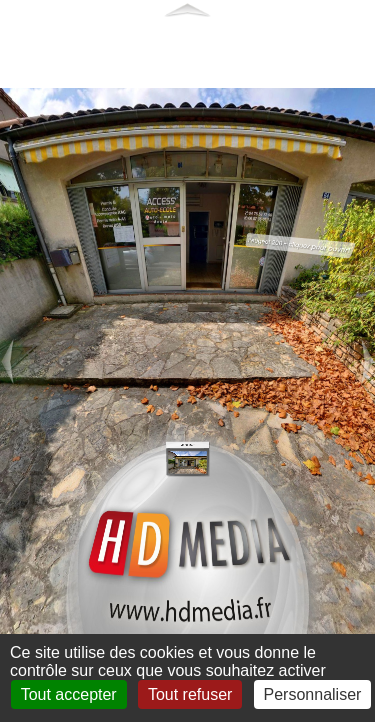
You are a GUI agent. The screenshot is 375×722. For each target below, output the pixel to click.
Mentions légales (103, 716)
